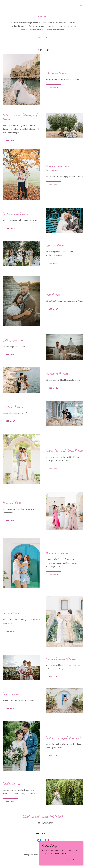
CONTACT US (43, 38)
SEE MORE (54, 87)
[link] (8, 5)
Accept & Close (72, 860)
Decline (51, 860)
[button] (81, 5)
